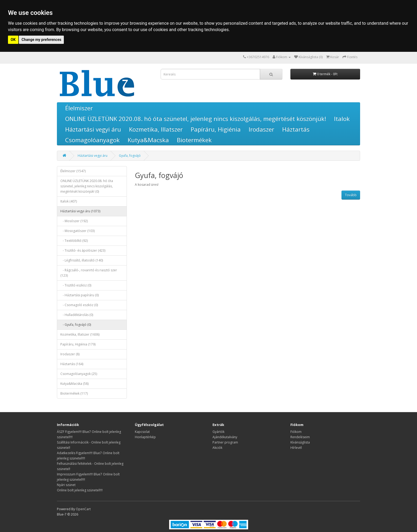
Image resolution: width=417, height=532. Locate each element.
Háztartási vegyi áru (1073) (80, 211)
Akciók (217, 448)
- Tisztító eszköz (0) (76, 285)
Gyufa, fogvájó (130, 156)
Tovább (351, 195)
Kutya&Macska (148, 140)
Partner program (225, 442)
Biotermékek (194, 140)
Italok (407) (69, 201)
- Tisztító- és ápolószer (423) (83, 250)
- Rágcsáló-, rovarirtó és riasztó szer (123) (89, 273)
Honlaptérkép (145, 437)
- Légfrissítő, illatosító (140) (82, 260)
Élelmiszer (79, 108)
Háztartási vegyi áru (93, 129)
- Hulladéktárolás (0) (77, 315)
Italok (342, 119)
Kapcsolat (142, 432)
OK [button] (13, 40)
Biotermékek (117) (74, 393)
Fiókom (296, 432)
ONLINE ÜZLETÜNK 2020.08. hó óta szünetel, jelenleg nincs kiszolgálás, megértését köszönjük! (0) (87, 186)
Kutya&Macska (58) (74, 384)
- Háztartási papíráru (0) (80, 295)
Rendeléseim (300, 437)
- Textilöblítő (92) (74, 241)
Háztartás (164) (72, 364)
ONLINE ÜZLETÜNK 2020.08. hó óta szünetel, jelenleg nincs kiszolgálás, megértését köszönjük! (196, 119)
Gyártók (218, 432)
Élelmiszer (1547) (73, 171)
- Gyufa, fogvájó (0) (76, 325)
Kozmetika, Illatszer (156, 129)
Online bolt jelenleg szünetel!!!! (80, 490)
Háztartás (296, 129)
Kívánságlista (300, 442)
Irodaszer (261, 129)
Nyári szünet (66, 485)
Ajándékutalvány (225, 437)
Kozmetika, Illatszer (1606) (80, 334)
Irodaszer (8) (70, 354)
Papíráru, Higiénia (216, 129)
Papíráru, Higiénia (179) (78, 344)
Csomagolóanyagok (92, 140)
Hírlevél (296, 448)
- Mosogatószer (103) (78, 231)
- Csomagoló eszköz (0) (79, 305)
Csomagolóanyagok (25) (79, 374)
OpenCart (83, 509)
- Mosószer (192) (74, 221)
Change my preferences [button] (41, 40)
